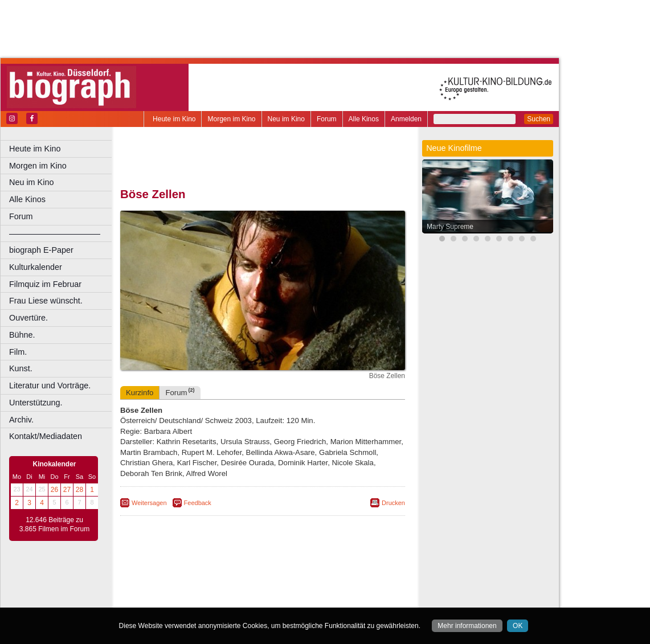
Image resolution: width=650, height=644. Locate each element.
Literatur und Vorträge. (50, 385)
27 (67, 490)
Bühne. (22, 335)
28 (79, 490)
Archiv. (21, 420)
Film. (18, 352)
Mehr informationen (467, 626)
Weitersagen (149, 503)
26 (54, 490)
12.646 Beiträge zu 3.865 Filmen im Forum (54, 524)
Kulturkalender (36, 267)
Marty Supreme (450, 227)
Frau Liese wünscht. (46, 301)
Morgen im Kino (231, 119)
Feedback (198, 503)
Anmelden (406, 119)
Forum (327, 119)
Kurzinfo (140, 393)
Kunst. (21, 368)
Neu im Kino (286, 119)
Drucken (393, 503)
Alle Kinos (364, 119)
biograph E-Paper (41, 250)
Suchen (539, 119)
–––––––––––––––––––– (55, 233)
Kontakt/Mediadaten (46, 436)
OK (518, 626)
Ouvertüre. (28, 318)
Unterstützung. (36, 403)
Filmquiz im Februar (45, 284)
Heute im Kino (174, 119)
